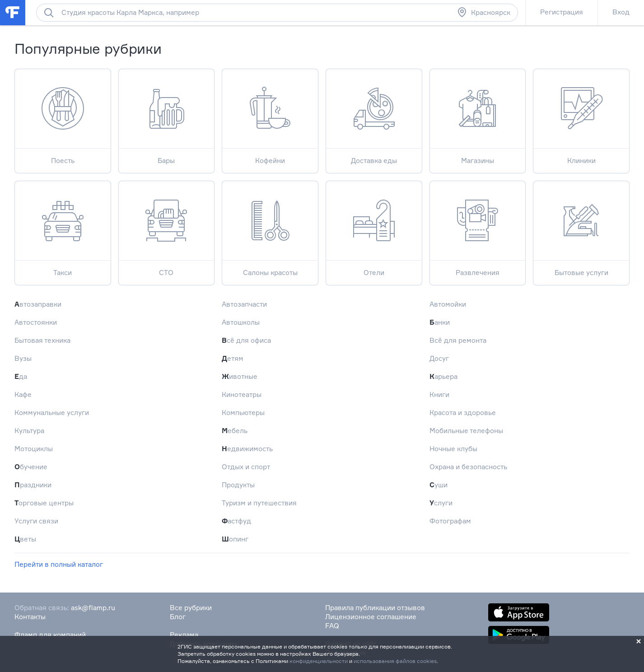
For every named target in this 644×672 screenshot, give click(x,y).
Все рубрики (191, 608)
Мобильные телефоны (466, 431)
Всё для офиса (246, 340)
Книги (439, 394)
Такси (63, 229)
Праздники (33, 485)
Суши (439, 485)
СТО (167, 229)
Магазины (478, 117)
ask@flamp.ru (93, 608)
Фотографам (450, 521)
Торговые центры (44, 503)
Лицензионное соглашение (371, 617)
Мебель (235, 431)
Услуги (441, 503)
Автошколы (241, 322)
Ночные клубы (453, 449)
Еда (21, 376)
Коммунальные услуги (52, 413)
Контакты (30, 617)
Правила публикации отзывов (375, 608)
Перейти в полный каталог (59, 564)
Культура (29, 431)
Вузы (23, 358)
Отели (374, 229)
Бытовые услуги (581, 229)
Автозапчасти (244, 304)
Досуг (439, 358)
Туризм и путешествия (259, 503)
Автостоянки (36, 322)
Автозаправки (38, 304)
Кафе (23, 394)
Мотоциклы (34, 449)
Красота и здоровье (463, 413)
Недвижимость (247, 449)
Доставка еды (374, 117)
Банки (440, 322)
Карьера (443, 376)
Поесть (63, 117)
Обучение (31, 467)
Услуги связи (36, 521)
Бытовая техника (42, 340)
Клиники (581, 117)
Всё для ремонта (458, 340)
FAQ (332, 626)
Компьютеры (243, 413)
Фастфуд (236, 521)
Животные (240, 376)
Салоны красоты (270, 229)
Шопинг (235, 539)
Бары (167, 117)
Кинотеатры (242, 394)
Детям (233, 358)
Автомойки (448, 304)
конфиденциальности (319, 661)
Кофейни (270, 117)
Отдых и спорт (246, 467)
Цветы (25, 539)
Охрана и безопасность (468, 467)
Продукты (238, 485)
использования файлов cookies (395, 661)
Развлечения (478, 229)
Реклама (184, 635)
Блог (178, 617)
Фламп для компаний (50, 635)
